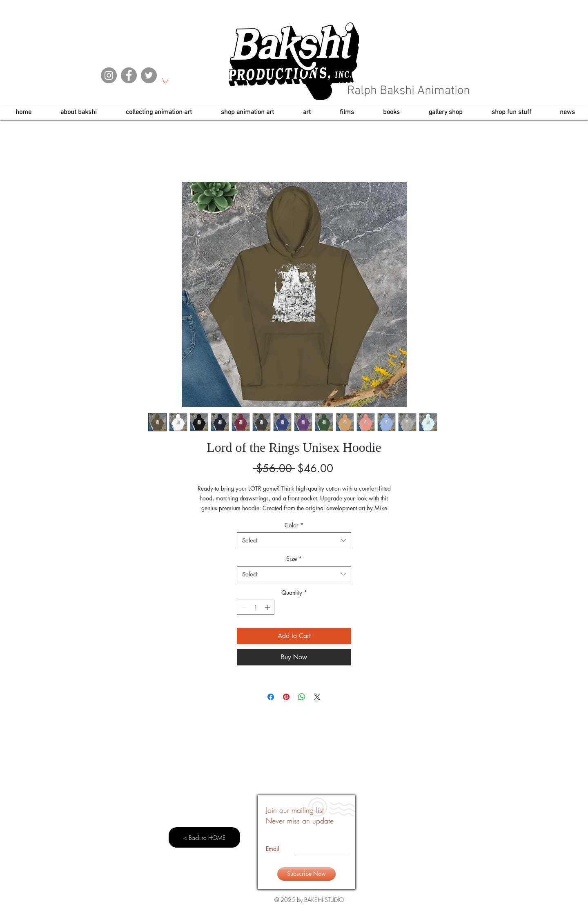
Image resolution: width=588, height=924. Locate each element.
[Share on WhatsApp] (302, 697)
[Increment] (268, 607)
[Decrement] (243, 607)
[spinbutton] (256, 607)
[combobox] (294, 540)
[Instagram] (109, 75)
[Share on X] (317, 697)
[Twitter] (149, 75)
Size (294, 559)
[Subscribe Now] (306, 874)
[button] (165, 81)
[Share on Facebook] (271, 697)
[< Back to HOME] (204, 837)
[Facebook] (129, 75)
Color (294, 525)
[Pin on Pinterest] (286, 697)
